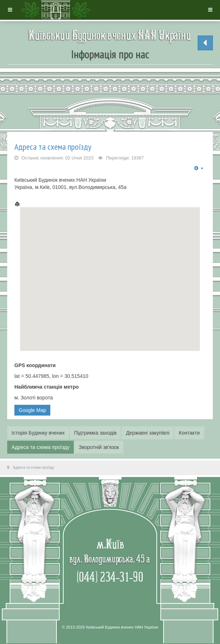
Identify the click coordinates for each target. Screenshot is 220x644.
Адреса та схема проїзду (53, 147)
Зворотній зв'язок (99, 447)
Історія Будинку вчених (38, 433)
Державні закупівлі (148, 433)
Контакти (189, 433)
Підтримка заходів (95, 433)
